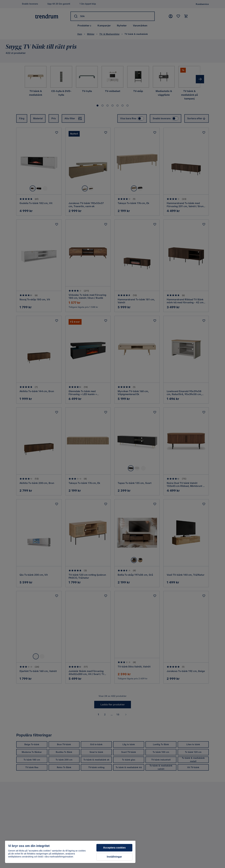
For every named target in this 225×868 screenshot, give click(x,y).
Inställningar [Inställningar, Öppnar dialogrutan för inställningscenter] (114, 857)
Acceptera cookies (114, 848)
